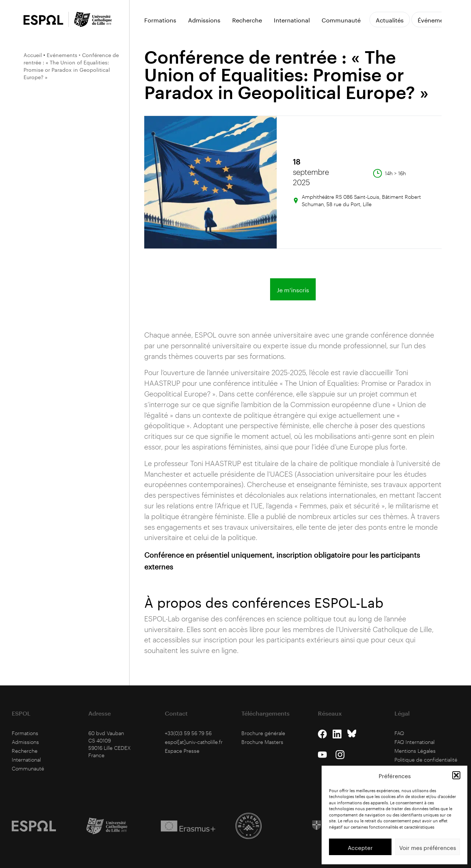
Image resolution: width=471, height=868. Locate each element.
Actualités (390, 19)
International (292, 20)
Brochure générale (263, 733)
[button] (456, 775)
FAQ (399, 733)
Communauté (341, 20)
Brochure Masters (262, 742)
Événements (435, 19)
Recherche (247, 20)
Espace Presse (182, 751)
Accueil (33, 54)
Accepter (360, 847)
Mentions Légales (415, 751)
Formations (160, 20)
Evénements (62, 54)
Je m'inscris (293, 289)
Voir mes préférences (428, 847)
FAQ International (415, 742)
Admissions (204, 20)
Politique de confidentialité (426, 760)
